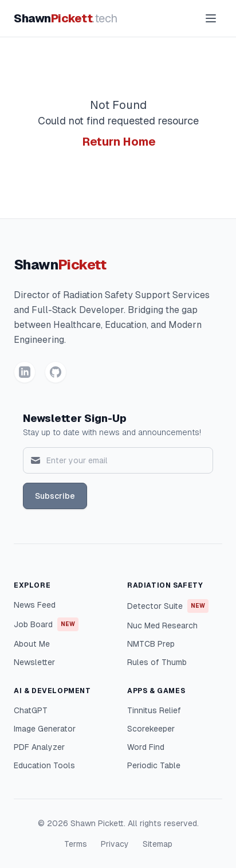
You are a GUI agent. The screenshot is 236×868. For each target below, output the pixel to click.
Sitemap (158, 844)
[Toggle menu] (211, 18)
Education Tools (44, 765)
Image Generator (45, 729)
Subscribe (55, 496)
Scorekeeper (151, 729)
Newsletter (34, 662)
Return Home (119, 142)
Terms (76, 844)
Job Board (46, 624)
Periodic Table (154, 765)
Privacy (115, 844)
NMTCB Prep (151, 644)
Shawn (66, 18)
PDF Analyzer (39, 747)
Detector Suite (168, 606)
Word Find (146, 747)
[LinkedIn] (25, 372)
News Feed (35, 605)
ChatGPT (31, 710)
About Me (32, 644)
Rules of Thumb (157, 662)
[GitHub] (56, 372)
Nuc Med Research (162, 625)
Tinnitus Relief (154, 710)
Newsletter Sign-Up (75, 418)
